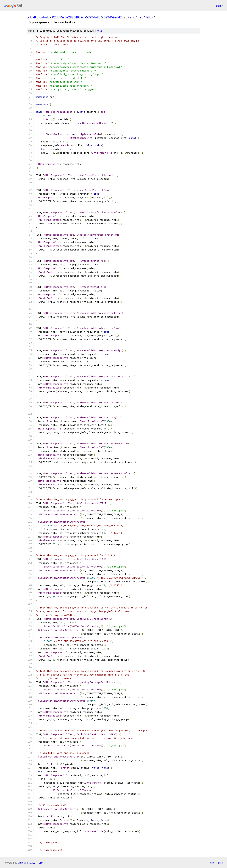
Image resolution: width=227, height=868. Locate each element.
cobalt (31, 17)
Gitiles (21, 863)
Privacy (31, 863)
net (140, 17)
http (149, 17)
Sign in (220, 6)
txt (212, 863)
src (132, 17)
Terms (41, 863)
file (99, 31)
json (221, 863)
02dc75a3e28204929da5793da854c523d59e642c (88, 17)
